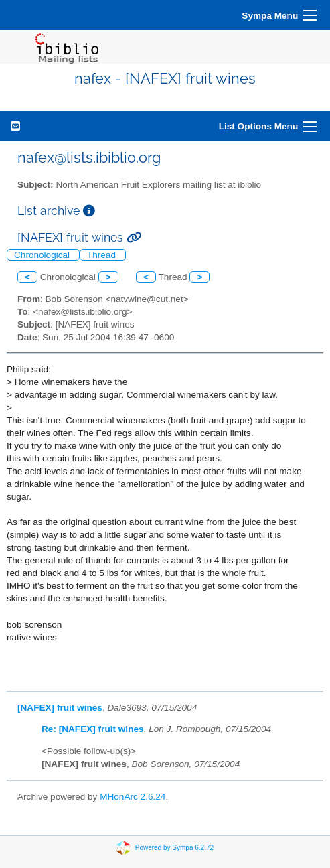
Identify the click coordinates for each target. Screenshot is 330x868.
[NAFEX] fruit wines (60, 708)
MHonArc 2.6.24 (133, 797)
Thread (103, 255)
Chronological (43, 255)
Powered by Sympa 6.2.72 (174, 847)
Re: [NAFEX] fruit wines (93, 729)
